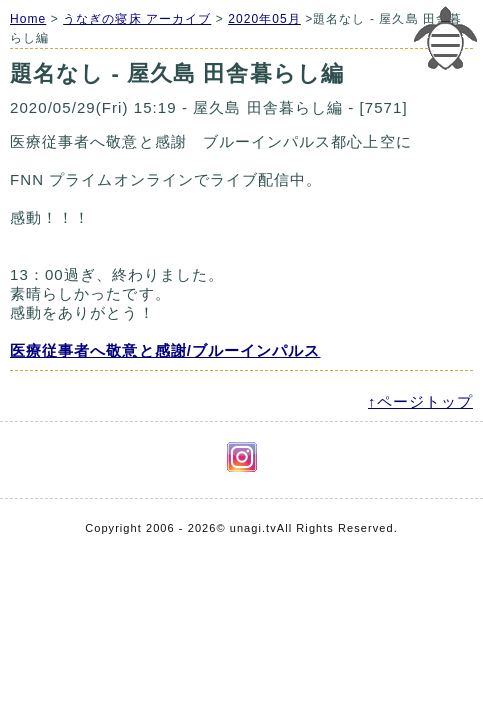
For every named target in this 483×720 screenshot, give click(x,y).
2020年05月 (264, 19)
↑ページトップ (420, 401)
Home (28, 19)
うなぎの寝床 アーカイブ (137, 19)
